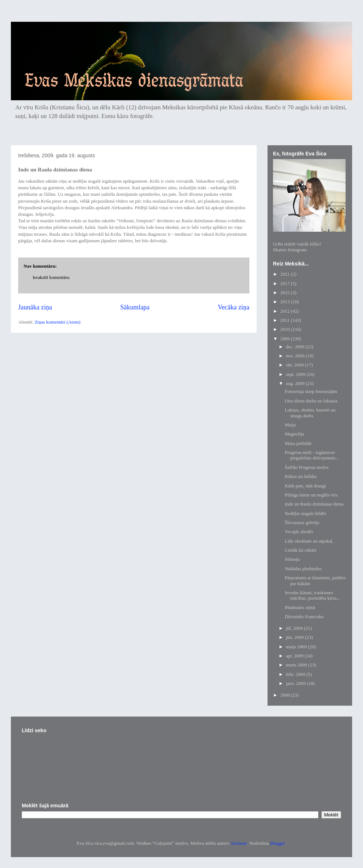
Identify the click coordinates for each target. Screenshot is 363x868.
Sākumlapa (135, 307)
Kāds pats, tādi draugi (305, 486)
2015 (285, 293)
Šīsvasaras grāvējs (302, 522)
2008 (285, 695)
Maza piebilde (298, 443)
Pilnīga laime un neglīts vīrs (311, 495)
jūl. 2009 (295, 628)
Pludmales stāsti (300, 607)
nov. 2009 (296, 356)
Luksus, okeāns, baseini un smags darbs (310, 413)
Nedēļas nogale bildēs (305, 513)
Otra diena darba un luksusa (311, 401)
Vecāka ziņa (234, 307)
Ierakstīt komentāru (51, 277)
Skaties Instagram (290, 250)
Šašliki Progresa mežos (307, 467)
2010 (285, 329)
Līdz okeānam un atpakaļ (308, 541)
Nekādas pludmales (303, 569)
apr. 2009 (295, 656)
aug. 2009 (296, 383)
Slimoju (292, 559)
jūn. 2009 (295, 637)
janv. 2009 (296, 683)
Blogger (278, 843)
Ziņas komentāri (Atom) (57, 322)
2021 (285, 274)
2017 (285, 283)
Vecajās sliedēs (299, 532)
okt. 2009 (295, 365)
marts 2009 (297, 665)
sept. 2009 (296, 374)
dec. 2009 (296, 347)
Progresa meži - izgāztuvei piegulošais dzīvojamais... (312, 455)
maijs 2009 (297, 647)
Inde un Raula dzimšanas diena (314, 504)
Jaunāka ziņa (35, 307)
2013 (285, 302)
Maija (290, 425)
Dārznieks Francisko (304, 616)
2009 (285, 339)
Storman (239, 843)
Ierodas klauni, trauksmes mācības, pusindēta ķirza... (312, 595)
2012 (285, 311)
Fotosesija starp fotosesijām (311, 391)
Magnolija (294, 434)
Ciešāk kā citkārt (300, 550)
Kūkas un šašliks (300, 476)
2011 (285, 320)
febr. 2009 (296, 674)
